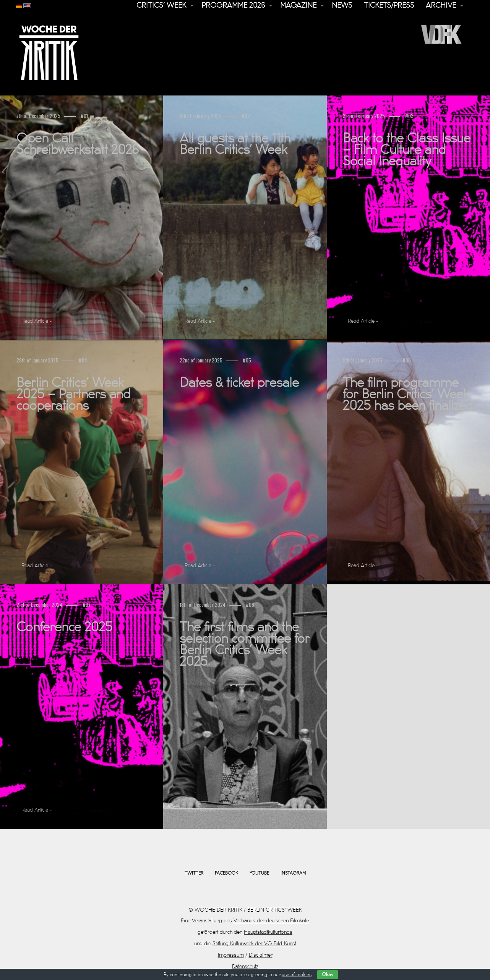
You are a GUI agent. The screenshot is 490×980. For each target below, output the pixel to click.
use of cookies (297, 975)
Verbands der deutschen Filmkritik (272, 921)
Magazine (298, 5)
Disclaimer (261, 955)
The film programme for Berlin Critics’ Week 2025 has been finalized (408, 395)
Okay (328, 975)
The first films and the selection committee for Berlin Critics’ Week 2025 (245, 645)
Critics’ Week (161, 5)
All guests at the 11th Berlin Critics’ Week (235, 144)
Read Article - (37, 321)
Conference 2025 (64, 627)
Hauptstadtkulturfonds (268, 932)
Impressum (231, 955)
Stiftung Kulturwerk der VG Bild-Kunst (254, 944)
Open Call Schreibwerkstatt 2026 (78, 144)
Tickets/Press (389, 5)
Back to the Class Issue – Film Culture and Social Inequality (407, 150)
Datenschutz (245, 966)
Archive (441, 5)
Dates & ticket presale (239, 383)
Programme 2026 (233, 5)
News (342, 5)
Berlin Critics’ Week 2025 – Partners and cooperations (73, 395)
